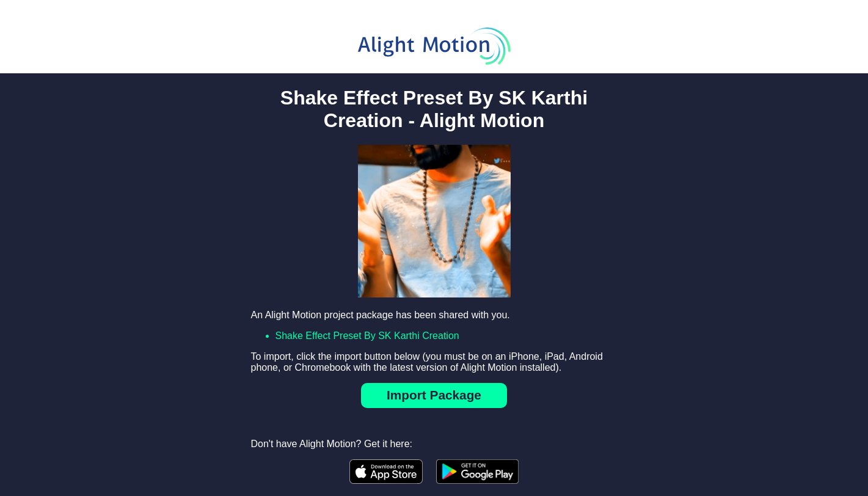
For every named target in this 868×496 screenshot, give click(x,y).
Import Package (434, 395)
